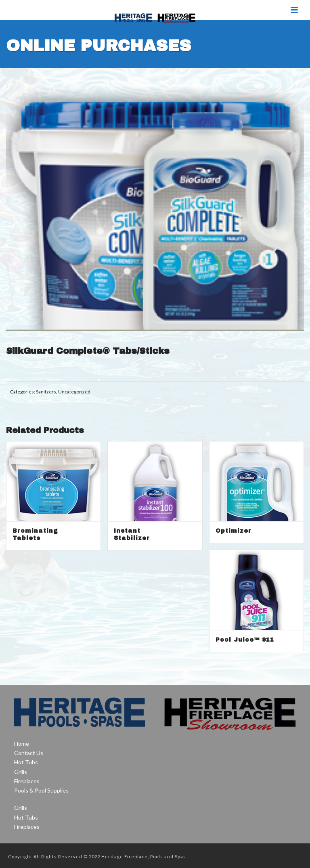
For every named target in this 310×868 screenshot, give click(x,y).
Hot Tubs (26, 762)
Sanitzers (46, 392)
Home (22, 744)
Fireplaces (27, 781)
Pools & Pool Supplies (41, 790)
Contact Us (29, 753)
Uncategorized (74, 392)
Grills (21, 772)
